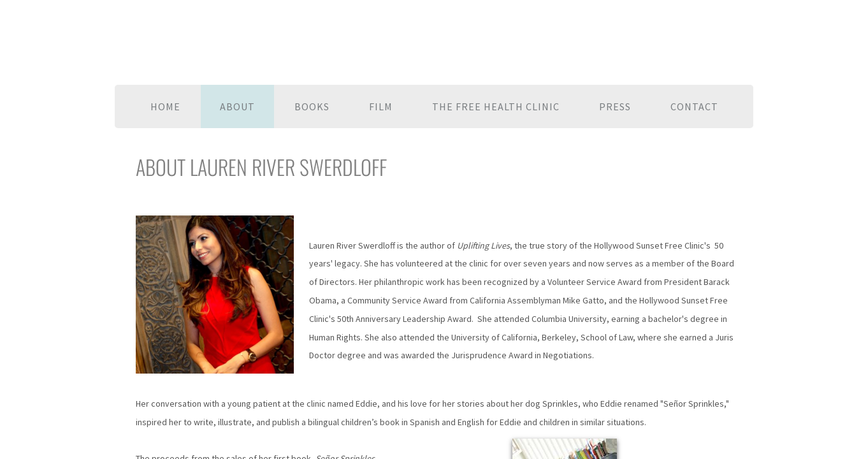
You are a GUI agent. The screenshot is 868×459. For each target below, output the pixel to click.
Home (165, 106)
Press (615, 106)
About (237, 106)
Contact (694, 106)
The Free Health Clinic (496, 106)
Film (381, 106)
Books (312, 106)
